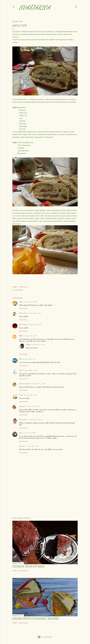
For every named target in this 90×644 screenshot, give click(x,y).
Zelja (21, 302)
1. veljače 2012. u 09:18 (29, 433)
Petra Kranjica (23, 324)
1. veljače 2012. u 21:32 (32, 446)
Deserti (21, 290)
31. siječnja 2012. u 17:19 (30, 336)
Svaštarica (35, 7)
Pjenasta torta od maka (28, 567)
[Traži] (76, 6)
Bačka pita (52, 32)
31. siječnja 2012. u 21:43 (30, 395)
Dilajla (28, 344)
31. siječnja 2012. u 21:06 (30, 370)
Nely (20, 359)
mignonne (22, 406)
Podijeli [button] (15, 287)
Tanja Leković (23, 419)
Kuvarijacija (30, 32)
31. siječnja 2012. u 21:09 (38, 384)
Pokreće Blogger (45, 637)
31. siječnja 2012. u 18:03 (38, 344)
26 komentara (23, 571)
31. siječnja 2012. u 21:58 (33, 406)
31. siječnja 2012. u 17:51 (29, 359)
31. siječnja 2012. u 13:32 (34, 313)
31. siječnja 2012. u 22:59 (35, 420)
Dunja (21, 395)
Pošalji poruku (23, 287)
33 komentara (23, 623)
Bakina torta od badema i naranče (36, 619)
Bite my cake (23, 313)
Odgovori (23, 308)
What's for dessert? (25, 384)
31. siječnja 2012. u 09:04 (30, 302)
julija (21, 433)
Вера (21, 336)
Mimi (21, 370)
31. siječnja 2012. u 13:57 (35, 324)
